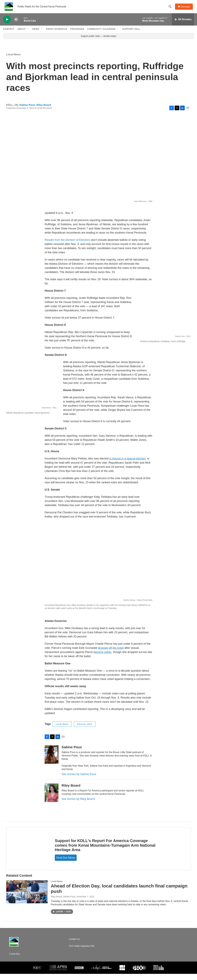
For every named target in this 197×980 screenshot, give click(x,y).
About (22, 32)
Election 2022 (85, 730)
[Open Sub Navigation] (28, 32)
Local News (13, 60)
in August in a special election (127, 465)
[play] (7, 22)
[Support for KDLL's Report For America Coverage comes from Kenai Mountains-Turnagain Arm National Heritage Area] (27, 855)
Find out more (66, 864)
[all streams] (183, 22)
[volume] (16, 22)
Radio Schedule (57, 32)
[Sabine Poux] (52, 760)
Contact (9, 32)
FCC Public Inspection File (82, 952)
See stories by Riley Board (78, 805)
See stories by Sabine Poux (79, 780)
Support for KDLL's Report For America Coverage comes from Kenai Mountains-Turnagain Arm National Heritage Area (105, 851)
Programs (77, 32)
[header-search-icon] (171, 8)
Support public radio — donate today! (98, 42)
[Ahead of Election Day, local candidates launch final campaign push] (27, 898)
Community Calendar (101, 32)
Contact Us (74, 945)
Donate (186, 8)
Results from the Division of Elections (68, 246)
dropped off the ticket (111, 654)
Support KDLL (131, 32)
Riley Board (44, 111)
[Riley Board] (52, 799)
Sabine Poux (27, 111)
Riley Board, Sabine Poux (63, 903)
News (36, 32)
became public (103, 658)
